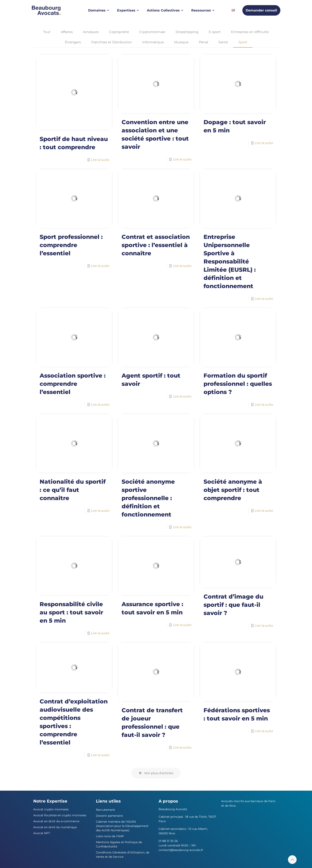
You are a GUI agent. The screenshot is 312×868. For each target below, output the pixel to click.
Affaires (67, 32)
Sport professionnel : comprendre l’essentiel (71, 245)
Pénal (203, 42)
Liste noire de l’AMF (110, 836)
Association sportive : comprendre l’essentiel (73, 384)
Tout (47, 32)
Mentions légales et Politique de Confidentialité (119, 844)
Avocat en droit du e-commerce (56, 821)
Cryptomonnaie (152, 32)
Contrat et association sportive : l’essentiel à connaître (156, 245)
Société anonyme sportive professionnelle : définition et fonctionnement (148, 498)
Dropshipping (187, 32)
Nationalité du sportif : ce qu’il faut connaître (73, 490)
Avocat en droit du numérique (55, 827)
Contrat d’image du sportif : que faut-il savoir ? (233, 605)
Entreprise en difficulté (250, 32)
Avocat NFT (42, 833)
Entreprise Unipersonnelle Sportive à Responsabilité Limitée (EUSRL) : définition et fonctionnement (230, 261)
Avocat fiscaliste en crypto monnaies (60, 815)
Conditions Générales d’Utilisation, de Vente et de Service (123, 855)
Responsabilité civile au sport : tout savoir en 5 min (71, 612)
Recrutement (105, 810)
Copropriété (119, 32)
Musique (181, 42)
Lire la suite (100, 160)
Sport (243, 42)
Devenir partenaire (109, 816)
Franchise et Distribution (112, 42)
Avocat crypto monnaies (51, 809)
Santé (223, 42)
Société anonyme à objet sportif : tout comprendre (233, 490)
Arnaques (91, 32)
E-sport (215, 32)
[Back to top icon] (292, 860)
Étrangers (73, 42)
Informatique (153, 42)
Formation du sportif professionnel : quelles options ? (238, 384)
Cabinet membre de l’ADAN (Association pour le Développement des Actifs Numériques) (122, 826)
